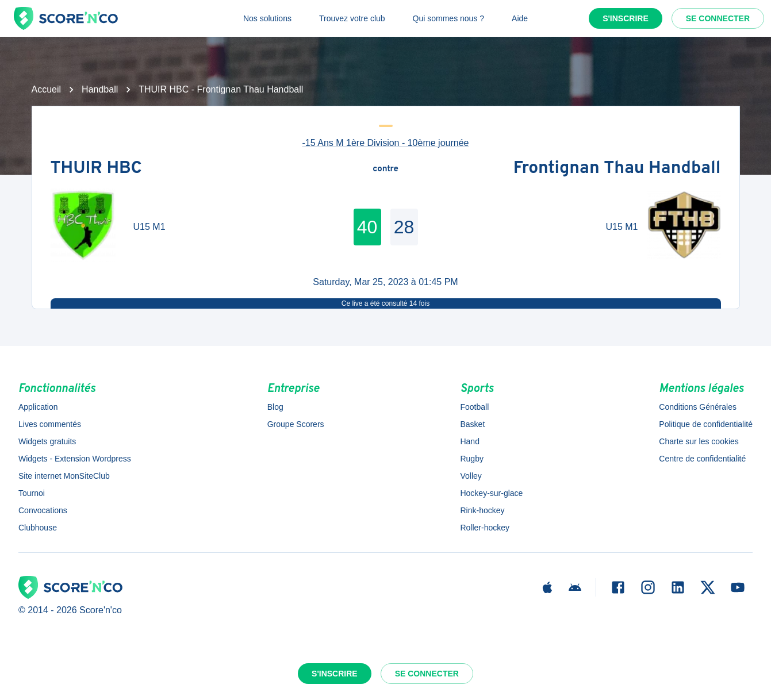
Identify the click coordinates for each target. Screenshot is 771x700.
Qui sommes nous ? (449, 18)
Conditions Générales (698, 407)
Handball (100, 89)
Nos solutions (267, 18)
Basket (472, 424)
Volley (471, 476)
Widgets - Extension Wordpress (75, 459)
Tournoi (32, 493)
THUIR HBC (96, 169)
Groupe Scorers (296, 424)
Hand (469, 441)
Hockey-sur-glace (491, 493)
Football (474, 407)
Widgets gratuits (47, 441)
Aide (520, 18)
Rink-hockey (482, 510)
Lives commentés (50, 424)
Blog (275, 407)
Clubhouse (38, 528)
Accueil (47, 89)
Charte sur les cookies (699, 441)
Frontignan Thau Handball (617, 169)
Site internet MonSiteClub (64, 476)
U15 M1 (149, 227)
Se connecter (718, 18)
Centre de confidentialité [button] (702, 459)
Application (38, 407)
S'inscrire (626, 18)
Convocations (43, 510)
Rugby (471, 459)
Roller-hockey (485, 528)
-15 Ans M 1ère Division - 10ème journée (386, 143)
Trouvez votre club (352, 18)
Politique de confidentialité (706, 424)
